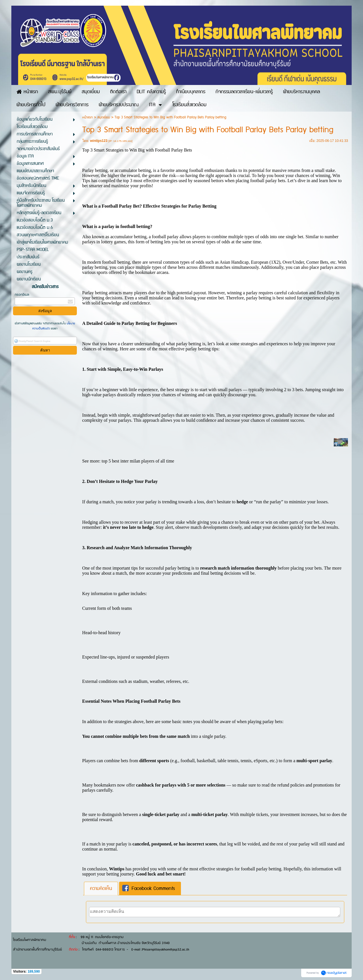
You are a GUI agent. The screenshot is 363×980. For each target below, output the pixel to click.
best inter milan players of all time (143, 461)
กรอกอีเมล (22, 295)
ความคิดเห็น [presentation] (101, 889)
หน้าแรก (87, 117)
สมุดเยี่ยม (104, 117)
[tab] (101, 889)
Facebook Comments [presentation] (149, 889)
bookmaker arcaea (152, 272)
